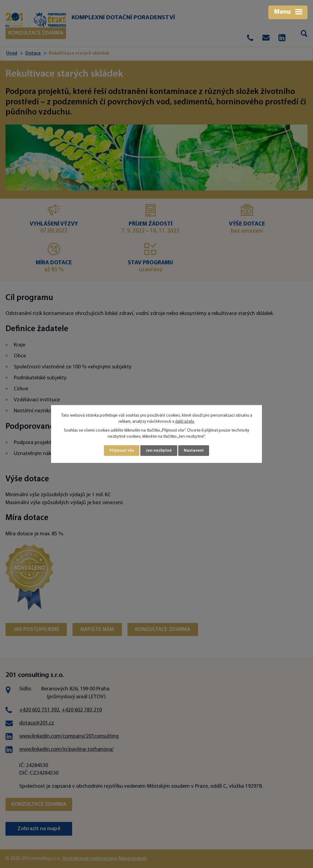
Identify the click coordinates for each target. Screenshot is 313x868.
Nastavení (194, 451)
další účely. (185, 421)
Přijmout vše (122, 451)
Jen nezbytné (159, 451)
